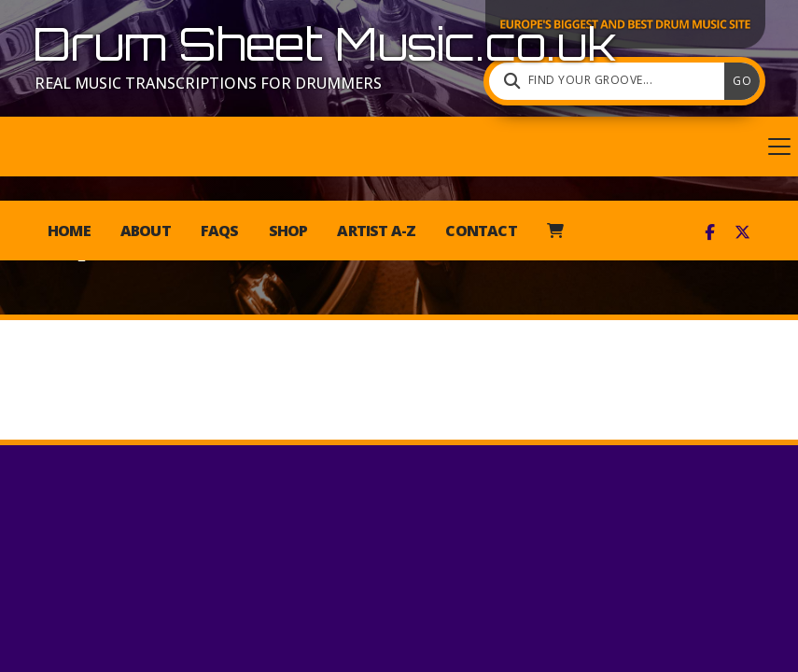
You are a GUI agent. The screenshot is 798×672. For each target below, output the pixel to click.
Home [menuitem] (69, 231)
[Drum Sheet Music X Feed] (742, 231)
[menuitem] (555, 231)
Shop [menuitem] (288, 231)
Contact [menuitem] (481, 231)
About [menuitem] (146, 231)
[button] (399, 147)
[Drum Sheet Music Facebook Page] (710, 231)
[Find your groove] (611, 81)
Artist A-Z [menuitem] (376, 231)
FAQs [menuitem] (220, 231)
